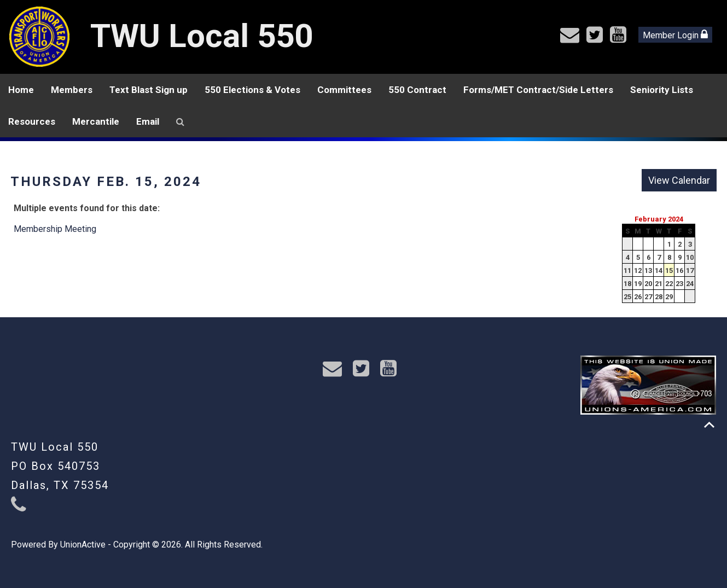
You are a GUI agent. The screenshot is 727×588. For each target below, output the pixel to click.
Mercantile (96, 121)
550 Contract (417, 90)
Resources (32, 121)
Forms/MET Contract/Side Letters (538, 90)
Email (148, 121)
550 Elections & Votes (252, 90)
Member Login (675, 35)
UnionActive (83, 545)
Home (21, 90)
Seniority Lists (662, 90)
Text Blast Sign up (149, 90)
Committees (344, 90)
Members (72, 90)
